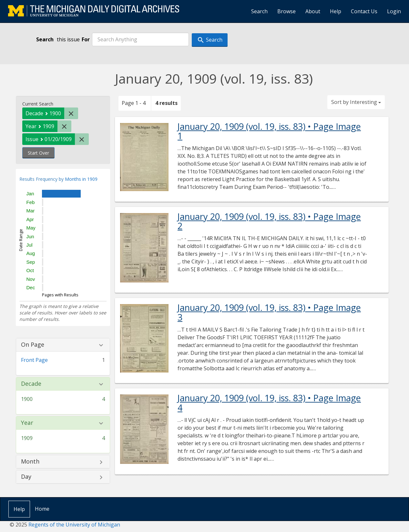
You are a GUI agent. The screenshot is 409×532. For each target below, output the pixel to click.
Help (336, 11)
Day (26, 477)
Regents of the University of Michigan (74, 525)
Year (27, 423)
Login (394, 11)
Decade (31, 384)
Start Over (38, 153)
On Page (33, 345)
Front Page (34, 360)
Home (42, 509)
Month (30, 462)
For (86, 39)
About (313, 11)
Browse (286, 11)
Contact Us (364, 11)
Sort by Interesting (356, 102)
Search (259, 11)
